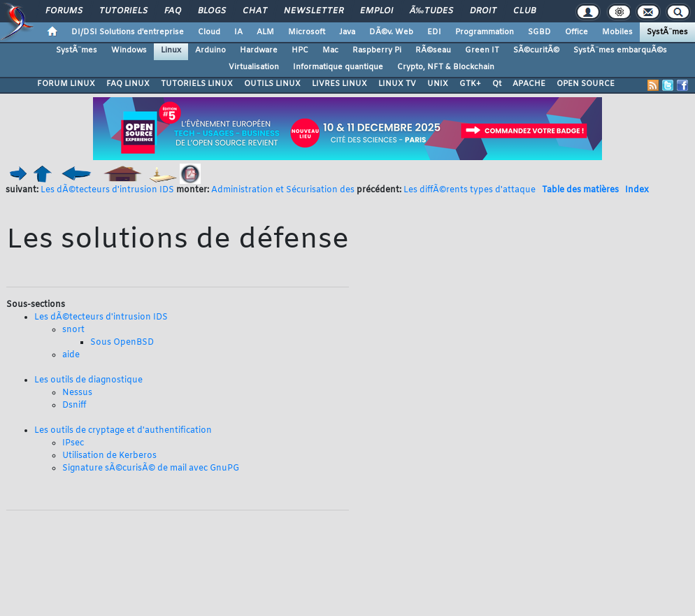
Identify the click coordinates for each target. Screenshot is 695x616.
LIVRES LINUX (339, 84)
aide (71, 355)
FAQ (173, 11)
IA (238, 32)
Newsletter (314, 11)
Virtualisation (254, 67)
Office (576, 32)
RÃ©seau (433, 50)
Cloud (209, 32)
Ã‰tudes (431, 11)
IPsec (73, 443)
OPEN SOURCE (586, 84)
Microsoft (307, 32)
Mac (330, 50)
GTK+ (470, 84)
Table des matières (580, 190)
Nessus (77, 393)
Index (637, 190)
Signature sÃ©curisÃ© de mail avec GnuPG (151, 468)
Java (347, 32)
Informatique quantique (338, 67)
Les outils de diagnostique (88, 380)
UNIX (438, 84)
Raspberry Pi (377, 50)
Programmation (485, 32)
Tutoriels (123, 11)
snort (73, 330)
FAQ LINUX (128, 84)
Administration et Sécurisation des (283, 190)
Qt (497, 84)
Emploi (377, 11)
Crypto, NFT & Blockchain (446, 67)
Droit (483, 11)
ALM (265, 32)
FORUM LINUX (66, 84)
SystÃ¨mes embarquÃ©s (620, 50)
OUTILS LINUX (272, 84)
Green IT (482, 50)
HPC (300, 50)
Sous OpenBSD (122, 343)
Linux (171, 50)
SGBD (539, 32)
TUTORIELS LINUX (197, 84)
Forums (64, 11)
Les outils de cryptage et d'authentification (123, 431)
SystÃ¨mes (667, 32)
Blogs (212, 11)
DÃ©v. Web (391, 32)
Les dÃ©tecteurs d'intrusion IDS (107, 190)
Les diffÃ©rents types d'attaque (470, 190)
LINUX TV (397, 84)
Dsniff (74, 406)
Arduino (210, 50)
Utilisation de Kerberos (109, 456)
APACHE (529, 84)
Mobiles (617, 32)
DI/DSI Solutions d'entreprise (128, 32)
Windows (129, 50)
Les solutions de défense (178, 240)
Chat (255, 11)
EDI (434, 32)
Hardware (259, 50)
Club (524, 11)
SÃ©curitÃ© (536, 50)
